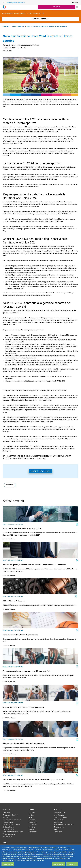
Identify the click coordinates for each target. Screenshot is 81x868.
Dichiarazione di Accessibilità (64, 825)
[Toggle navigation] (77, 7)
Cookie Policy (59, 822)
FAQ (4, 848)
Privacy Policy (59, 820)
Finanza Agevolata (9, 834)
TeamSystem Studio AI (11, 815)
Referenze (32, 820)
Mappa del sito (59, 827)
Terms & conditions (61, 817)
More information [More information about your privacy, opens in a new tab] (38, 865)
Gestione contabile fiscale (12, 825)
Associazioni (7, 51)
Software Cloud (8, 822)
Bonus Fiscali (7, 837)
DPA (4, 846)
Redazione (12, 45)
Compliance (33, 825)
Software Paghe (8, 827)
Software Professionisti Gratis (13, 832)
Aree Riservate (59, 815)
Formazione (33, 832)
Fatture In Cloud (8, 817)
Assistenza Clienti (60, 813)
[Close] (78, 852)
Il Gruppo (32, 813)
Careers (31, 829)
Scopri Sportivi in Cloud (41, 471)
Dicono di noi (33, 822)
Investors (32, 827)
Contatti (31, 815)
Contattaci (56, 7)
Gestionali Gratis (8, 829)
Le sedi (31, 817)
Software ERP (8, 813)
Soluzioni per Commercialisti (12, 820)
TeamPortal (58, 832)
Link (56, 829)
